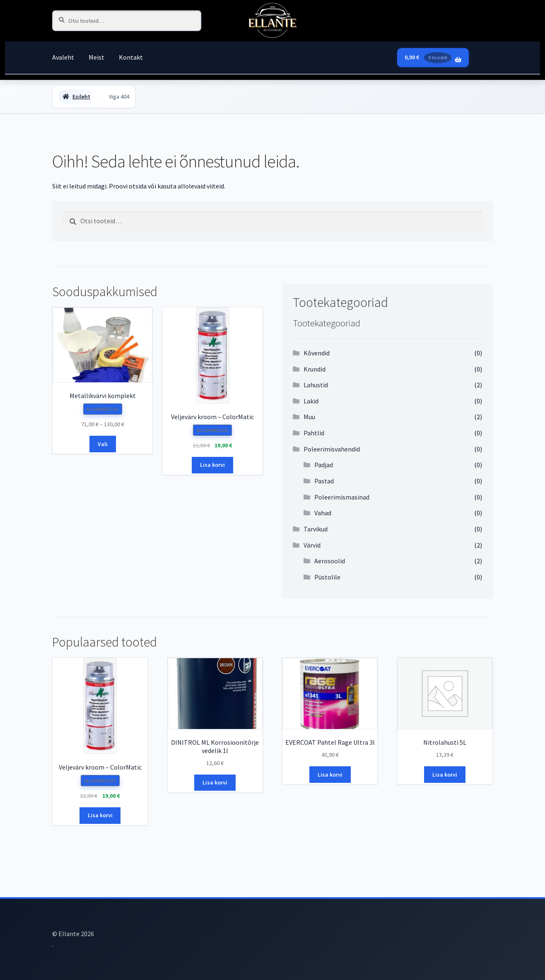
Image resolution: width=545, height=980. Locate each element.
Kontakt (131, 57)
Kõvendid (317, 353)
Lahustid (316, 385)
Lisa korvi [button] (212, 465)
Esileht (81, 97)
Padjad (324, 465)
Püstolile (327, 577)
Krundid (315, 369)
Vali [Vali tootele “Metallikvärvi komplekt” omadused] (103, 444)
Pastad (324, 481)
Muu (309, 417)
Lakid (311, 401)
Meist (96, 57)
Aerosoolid (330, 561)
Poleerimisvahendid (332, 449)
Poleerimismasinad (342, 497)
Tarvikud (316, 529)
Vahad (323, 513)
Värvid (312, 545)
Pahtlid (314, 433)
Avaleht (63, 57)
